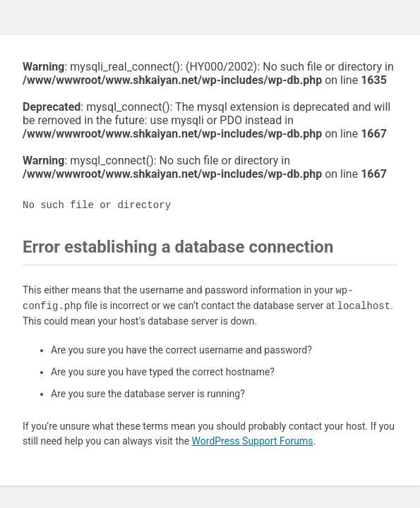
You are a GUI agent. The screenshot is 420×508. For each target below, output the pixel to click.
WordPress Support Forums (253, 441)
